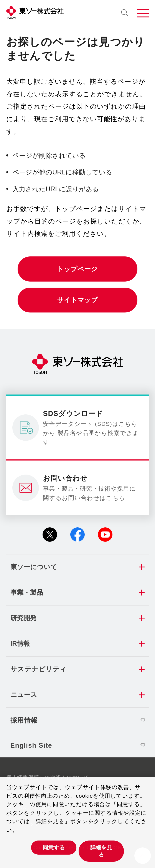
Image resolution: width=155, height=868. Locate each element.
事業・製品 (27, 592)
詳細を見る (101, 851)
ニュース (24, 694)
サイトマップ (78, 300)
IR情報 (20, 643)
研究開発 (23, 618)
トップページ (77, 269)
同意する (54, 848)
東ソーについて (34, 567)
